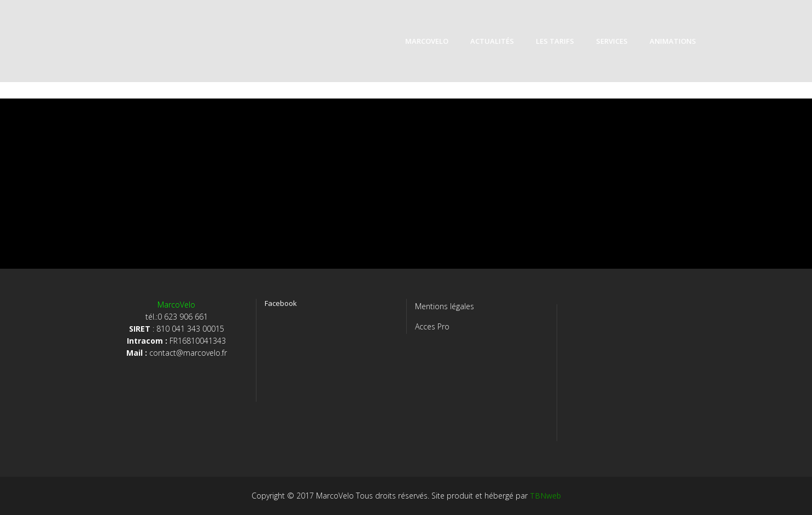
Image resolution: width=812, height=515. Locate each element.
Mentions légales (445, 306)
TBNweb (545, 496)
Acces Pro (432, 326)
